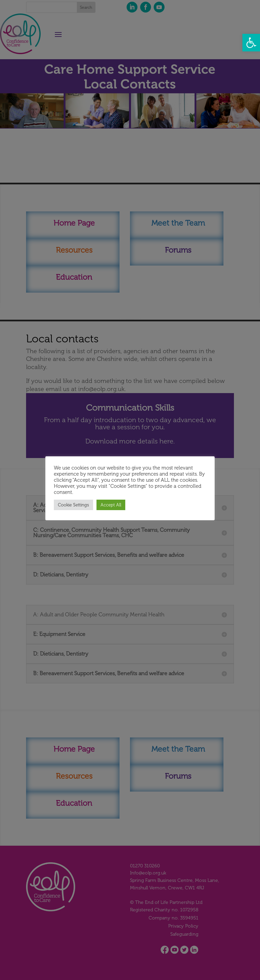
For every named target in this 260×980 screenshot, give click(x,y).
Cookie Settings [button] (73, 505)
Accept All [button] (111, 505)
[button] (251, 43)
